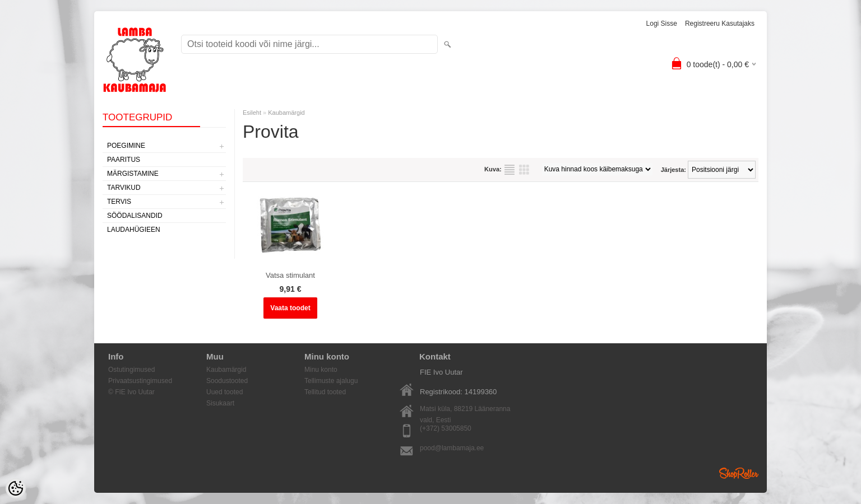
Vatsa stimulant (290, 275)
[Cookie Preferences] (16, 488)
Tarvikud (124, 188)
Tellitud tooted (325, 392)
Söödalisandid (135, 216)
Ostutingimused (131, 370)
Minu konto (321, 370)
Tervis (119, 202)
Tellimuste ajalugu (331, 381)
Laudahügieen (134, 230)
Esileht (252, 113)
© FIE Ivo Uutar (131, 392)
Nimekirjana (510, 170)
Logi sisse (662, 24)
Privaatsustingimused (140, 381)
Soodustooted (227, 381)
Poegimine (126, 146)
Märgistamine (133, 174)
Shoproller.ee (739, 473)
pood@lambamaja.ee (452, 448)
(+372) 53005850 (446, 428)
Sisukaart (220, 403)
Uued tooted (224, 392)
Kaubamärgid (286, 113)
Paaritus (124, 160)
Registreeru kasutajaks (720, 24)
